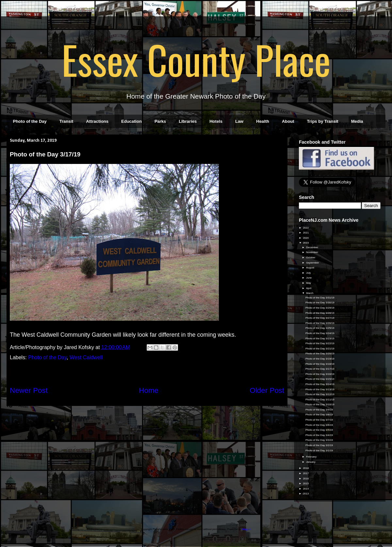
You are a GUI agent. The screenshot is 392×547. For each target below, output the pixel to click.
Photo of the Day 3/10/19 (320, 404)
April (309, 288)
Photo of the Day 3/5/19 (319, 430)
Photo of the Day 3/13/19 (320, 389)
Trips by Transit (323, 121)
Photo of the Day (30, 121)
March (310, 293)
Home (149, 390)
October (311, 257)
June (309, 278)
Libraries (188, 121)
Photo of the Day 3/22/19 (320, 343)
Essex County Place (196, 59)
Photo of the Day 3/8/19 (319, 415)
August (310, 268)
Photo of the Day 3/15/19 (320, 379)
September (313, 263)
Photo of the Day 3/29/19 (320, 308)
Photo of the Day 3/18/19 (320, 364)
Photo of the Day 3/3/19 (319, 440)
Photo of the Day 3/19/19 (320, 359)
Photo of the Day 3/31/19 (320, 298)
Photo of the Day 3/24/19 (320, 333)
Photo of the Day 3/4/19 (319, 435)
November (312, 252)
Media (357, 121)
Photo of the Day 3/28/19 (320, 313)
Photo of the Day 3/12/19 (320, 394)
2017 (306, 473)
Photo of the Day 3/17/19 (320, 369)
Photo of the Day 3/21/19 (320, 349)
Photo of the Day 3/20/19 (320, 354)
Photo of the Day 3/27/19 (320, 318)
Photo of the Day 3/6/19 (319, 425)
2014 (306, 489)
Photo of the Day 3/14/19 (320, 384)
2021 (306, 233)
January (311, 462)
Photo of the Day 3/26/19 (320, 323)
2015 (306, 483)
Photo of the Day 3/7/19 (319, 420)
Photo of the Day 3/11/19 (320, 400)
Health (263, 121)
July (309, 273)
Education (131, 121)
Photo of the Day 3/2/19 (319, 445)
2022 (306, 228)
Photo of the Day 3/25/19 (320, 328)
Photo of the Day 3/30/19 (320, 303)
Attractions (97, 121)
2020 (306, 238)
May (309, 283)
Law (239, 121)
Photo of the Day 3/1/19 (319, 450)
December (312, 247)
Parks (160, 121)
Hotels (216, 121)
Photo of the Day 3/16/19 (320, 374)
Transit (66, 121)
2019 (306, 243)
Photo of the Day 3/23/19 (320, 338)
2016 (306, 479)
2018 (306, 468)
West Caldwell (86, 357)
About (288, 121)
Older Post (267, 390)
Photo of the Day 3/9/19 (319, 410)
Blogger (246, 529)
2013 (306, 494)
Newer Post (29, 390)
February (312, 457)
